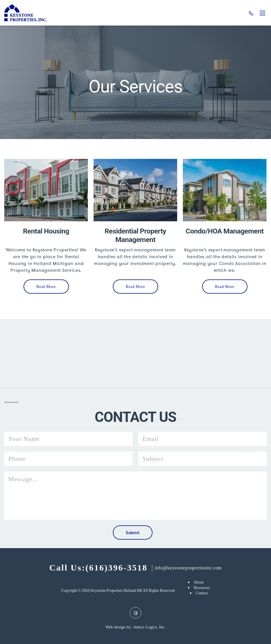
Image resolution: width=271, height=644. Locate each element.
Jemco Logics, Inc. (149, 627)
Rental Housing (46, 231)
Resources (202, 588)
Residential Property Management (135, 235)
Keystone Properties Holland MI (116, 591)
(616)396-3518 (251, 13)
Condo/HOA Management (225, 231)
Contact (202, 593)
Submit (133, 533)
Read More (46, 287)
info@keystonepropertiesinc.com (188, 568)
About (199, 582)
